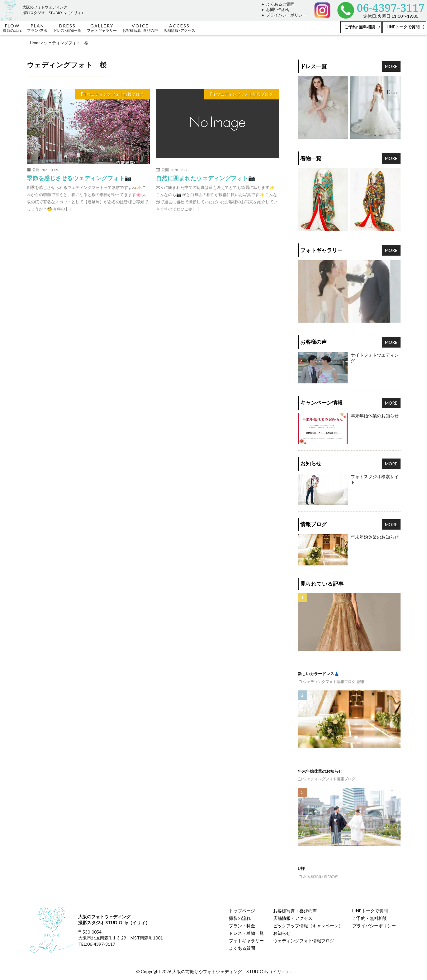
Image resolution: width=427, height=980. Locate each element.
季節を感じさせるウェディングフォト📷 (79, 178)
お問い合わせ (278, 10)
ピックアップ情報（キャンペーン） (308, 926)
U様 (301, 868)
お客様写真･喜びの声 (321, 876)
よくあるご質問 (280, 4)
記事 (361, 681)
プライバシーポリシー (286, 15)
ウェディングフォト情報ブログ (115, 94)
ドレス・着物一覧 (246, 933)
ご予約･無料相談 (360, 27)
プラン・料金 (242, 926)
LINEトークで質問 (403, 27)
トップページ (242, 911)
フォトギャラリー (246, 941)
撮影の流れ (240, 918)
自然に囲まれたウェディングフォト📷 (206, 178)
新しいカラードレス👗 (318, 674)
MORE (391, 66)
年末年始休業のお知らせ (320, 771)
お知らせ (282, 933)
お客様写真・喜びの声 (295, 911)
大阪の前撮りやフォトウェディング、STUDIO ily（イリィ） (231, 971)
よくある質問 (242, 948)
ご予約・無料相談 (370, 918)
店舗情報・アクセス (293, 918)
